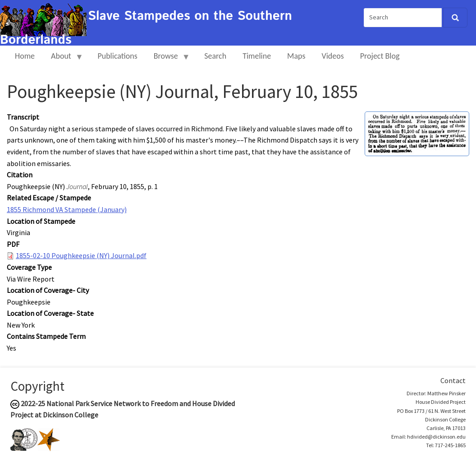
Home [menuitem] (25, 56)
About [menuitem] (63, 60)
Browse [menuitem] (168, 60)
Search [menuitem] (215, 56)
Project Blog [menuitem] (380, 56)
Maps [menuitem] (296, 56)
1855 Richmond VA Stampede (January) (67, 209)
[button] (417, 133)
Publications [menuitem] (117, 56)
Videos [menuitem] (333, 56)
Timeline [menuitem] (257, 56)
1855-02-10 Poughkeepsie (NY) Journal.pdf (81, 255)
